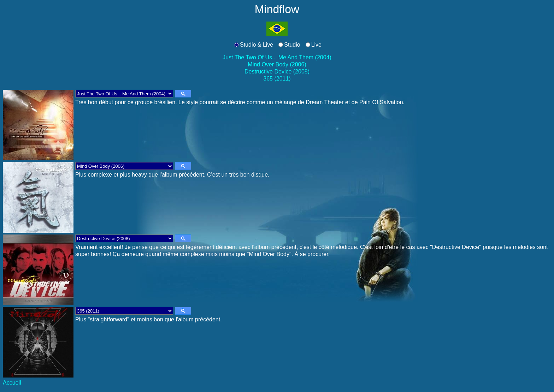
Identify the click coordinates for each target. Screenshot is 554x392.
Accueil (12, 383)
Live (316, 45)
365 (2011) (277, 79)
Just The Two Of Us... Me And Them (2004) (277, 57)
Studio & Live (257, 45)
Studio (292, 45)
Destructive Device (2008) (277, 72)
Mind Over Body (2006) (277, 64)
